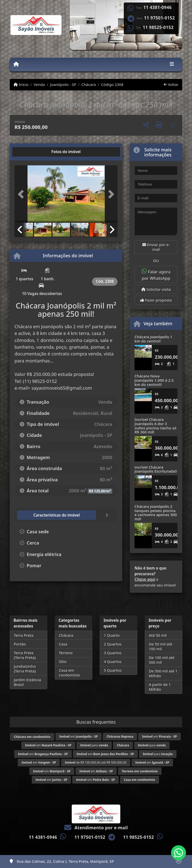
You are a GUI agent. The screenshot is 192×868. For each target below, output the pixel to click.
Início (21, 84)
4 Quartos (113, 661)
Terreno (66, 653)
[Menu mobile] (16, 64)
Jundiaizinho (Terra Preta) (25, 669)
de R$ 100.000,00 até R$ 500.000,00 (95, 762)
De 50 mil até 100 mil (160, 646)
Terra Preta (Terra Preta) (25, 655)
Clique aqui (145, 579)
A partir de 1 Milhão (160, 687)
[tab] (31, 152)
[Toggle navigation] (172, 64)
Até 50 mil (158, 635)
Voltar (171, 84)
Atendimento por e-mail (96, 828)
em (78, 736)
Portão (20, 644)
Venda (39, 84)
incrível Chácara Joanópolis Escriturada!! (156, 469)
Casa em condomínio (69, 673)
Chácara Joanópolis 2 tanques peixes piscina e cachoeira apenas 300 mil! (156, 513)
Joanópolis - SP (63, 84)
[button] (22, 194)
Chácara (89, 84)
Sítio (63, 661)
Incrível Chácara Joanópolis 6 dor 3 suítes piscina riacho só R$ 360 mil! (155, 426)
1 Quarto (112, 635)
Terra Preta (23, 635)
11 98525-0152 (158, 27)
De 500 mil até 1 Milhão (163, 673)
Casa (63, 644)
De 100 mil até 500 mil (161, 660)
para (94, 745)
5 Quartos (113, 670)
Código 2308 (112, 84)
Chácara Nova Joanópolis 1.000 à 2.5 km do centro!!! (154, 380)
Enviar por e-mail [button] (156, 247)
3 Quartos (113, 653)
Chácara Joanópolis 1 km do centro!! (153, 339)
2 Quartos (113, 644)
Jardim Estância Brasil (27, 682)
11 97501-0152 (159, 18)
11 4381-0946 (158, 7)
